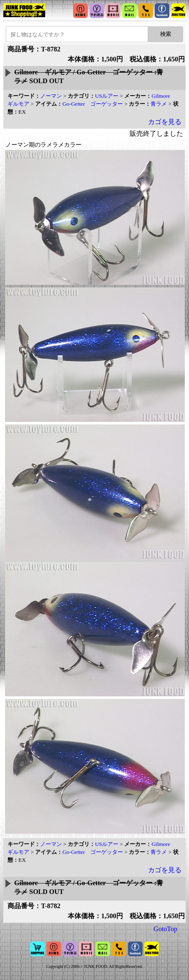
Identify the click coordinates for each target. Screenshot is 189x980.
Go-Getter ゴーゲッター (93, 104)
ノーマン (51, 96)
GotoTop (165, 929)
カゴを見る (165, 122)
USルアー (107, 96)
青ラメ (159, 104)
